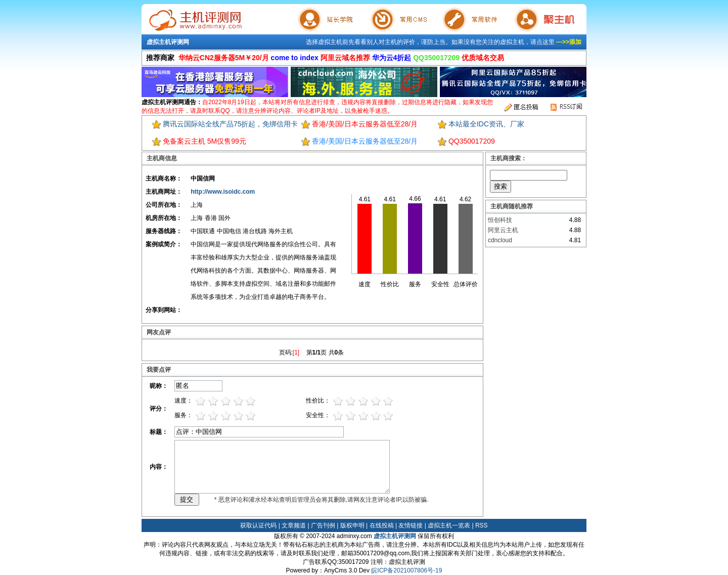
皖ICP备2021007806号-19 (406, 570)
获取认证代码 (258, 525)
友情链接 (411, 525)
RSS (482, 525)
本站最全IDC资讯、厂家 (486, 124)
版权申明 (352, 525)
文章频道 (294, 525)
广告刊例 (323, 525)
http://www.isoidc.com (223, 192)
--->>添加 (569, 42)
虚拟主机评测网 (168, 42)
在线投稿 (382, 525)
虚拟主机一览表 (449, 525)
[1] (296, 352)
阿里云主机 (503, 230)
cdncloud (500, 240)
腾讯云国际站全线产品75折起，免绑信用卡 (231, 124)
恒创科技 (500, 220)
